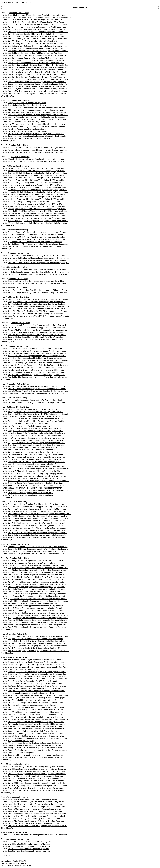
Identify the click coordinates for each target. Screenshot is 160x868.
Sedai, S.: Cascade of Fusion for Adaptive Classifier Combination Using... (37, 485)
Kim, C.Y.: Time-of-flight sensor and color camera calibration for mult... (36, 582)
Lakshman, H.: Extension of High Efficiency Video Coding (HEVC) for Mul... (37, 190)
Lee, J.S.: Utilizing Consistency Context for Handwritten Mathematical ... (37, 790)
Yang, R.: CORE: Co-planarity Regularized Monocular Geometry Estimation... (38, 622)
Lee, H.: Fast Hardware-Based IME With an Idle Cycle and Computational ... (38, 51)
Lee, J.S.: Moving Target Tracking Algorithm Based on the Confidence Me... (38, 391)
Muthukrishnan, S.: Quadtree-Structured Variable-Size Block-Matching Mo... (39, 272)
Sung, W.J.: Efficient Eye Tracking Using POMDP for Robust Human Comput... (39, 316)
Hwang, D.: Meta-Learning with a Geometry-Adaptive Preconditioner (36, 804)
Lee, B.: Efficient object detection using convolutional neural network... (36, 459)
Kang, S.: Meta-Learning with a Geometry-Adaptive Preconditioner (35, 809)
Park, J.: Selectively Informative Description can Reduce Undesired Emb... (37, 823)
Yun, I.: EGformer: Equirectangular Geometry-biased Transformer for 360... (38, 94)
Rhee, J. (4, 288)
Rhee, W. (4, 797)
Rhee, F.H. (5, 166)
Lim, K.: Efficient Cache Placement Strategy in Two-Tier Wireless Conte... (37, 335)
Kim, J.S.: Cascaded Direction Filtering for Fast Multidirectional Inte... (35, 34)
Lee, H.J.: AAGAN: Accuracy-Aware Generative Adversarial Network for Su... (38, 55)
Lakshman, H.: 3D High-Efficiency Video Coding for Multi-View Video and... (38, 187)
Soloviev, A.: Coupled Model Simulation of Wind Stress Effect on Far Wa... (37, 554)
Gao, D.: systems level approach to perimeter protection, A (32, 424)
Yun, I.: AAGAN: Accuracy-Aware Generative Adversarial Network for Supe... (38, 91)
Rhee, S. (4, 502)
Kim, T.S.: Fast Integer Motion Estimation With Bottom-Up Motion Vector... (38, 39)
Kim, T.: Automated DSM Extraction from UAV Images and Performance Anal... (39, 514)
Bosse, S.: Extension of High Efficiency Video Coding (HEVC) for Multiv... (37, 175)
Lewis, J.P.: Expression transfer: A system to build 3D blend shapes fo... (36, 714)
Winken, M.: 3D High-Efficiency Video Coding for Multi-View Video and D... (38, 221)
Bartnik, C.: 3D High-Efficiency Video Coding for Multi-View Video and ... (37, 168)
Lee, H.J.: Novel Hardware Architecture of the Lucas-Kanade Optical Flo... (37, 77)
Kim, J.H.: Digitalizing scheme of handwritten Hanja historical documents (37, 774)
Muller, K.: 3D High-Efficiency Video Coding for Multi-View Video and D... (37, 202)
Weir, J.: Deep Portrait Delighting (21, 741)
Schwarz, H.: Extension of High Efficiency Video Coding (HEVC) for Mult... (37, 209)
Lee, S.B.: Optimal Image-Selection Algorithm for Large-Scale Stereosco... (37, 528)
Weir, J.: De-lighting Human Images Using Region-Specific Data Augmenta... (38, 738)
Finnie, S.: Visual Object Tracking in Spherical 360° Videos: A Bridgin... (36, 688)
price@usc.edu (11, 863)
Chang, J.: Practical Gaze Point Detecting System (27, 103)
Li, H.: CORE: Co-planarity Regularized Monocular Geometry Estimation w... (38, 594)
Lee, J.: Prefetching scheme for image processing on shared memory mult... (38, 835)
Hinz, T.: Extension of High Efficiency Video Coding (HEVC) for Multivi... (36, 185)
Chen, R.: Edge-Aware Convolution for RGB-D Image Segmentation (35, 681)
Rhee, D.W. (5, 100)
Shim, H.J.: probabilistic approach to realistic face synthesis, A (33, 731)
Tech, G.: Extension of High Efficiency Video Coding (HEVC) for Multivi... (37, 213)
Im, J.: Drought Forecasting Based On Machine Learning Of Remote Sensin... (38, 290)
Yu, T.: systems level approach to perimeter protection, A (31, 495)
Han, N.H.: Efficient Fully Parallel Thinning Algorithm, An (30, 426)
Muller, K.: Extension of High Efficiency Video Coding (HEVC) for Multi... (36, 204)
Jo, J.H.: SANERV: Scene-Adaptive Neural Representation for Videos (35, 242)
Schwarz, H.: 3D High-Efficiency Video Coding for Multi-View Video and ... (37, 206)
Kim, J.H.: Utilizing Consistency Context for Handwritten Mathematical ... (37, 781)
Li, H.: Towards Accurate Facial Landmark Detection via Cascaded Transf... (37, 599)
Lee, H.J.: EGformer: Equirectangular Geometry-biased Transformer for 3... (38, 65)
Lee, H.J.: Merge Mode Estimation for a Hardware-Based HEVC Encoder (37, 74)
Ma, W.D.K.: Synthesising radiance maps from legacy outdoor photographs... (39, 719)
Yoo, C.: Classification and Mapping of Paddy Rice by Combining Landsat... (38, 377)
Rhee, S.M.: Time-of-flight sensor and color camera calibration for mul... (37, 729)
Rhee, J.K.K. (6, 323)
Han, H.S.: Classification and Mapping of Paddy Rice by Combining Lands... (38, 353)
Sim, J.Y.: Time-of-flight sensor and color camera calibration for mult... (36, 613)
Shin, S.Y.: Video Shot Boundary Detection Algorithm (29, 851)
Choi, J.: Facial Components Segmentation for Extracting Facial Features (37, 400)
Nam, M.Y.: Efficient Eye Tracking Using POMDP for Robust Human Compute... (39, 306)
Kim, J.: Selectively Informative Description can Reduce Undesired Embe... (38, 814)
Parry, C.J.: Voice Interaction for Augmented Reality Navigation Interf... (36, 722)
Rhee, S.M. (5, 558)
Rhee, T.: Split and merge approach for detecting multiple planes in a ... (36, 606)
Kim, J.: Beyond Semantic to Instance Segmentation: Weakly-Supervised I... (38, 32)
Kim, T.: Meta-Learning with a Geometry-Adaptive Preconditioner (34, 818)
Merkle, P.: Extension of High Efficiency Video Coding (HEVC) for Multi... (37, 199)
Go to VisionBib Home (10, 2)
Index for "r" (6, 855)
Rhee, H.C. (5, 253)
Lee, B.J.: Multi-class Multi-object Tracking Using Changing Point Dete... (37, 462)
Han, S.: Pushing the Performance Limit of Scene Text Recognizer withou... (38, 577)
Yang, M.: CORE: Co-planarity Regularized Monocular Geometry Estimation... (39, 620)
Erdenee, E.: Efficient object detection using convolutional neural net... (36, 419)
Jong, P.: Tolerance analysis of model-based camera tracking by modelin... (37, 148)
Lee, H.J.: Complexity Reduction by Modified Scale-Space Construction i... (37, 60)
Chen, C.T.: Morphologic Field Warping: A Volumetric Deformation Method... (39, 636)
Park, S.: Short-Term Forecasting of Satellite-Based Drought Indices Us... (37, 375)
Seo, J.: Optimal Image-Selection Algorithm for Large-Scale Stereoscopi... (37, 535)
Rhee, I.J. (5, 279)
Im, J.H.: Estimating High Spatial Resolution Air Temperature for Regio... (37, 363)
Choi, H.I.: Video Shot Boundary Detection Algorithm (29, 844)
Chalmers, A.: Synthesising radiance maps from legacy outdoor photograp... (38, 679)
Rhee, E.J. (5, 145)
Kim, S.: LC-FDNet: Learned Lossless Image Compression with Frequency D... (38, 263)
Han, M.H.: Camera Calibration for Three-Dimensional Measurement (35, 639)
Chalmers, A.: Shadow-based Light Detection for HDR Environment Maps (37, 676)
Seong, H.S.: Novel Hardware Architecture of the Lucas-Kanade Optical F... (38, 84)
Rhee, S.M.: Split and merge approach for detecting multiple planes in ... (37, 726)
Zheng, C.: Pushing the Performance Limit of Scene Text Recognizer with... (38, 625)
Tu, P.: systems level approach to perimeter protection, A (31, 493)
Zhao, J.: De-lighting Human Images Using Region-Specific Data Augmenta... (38, 750)
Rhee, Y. (4, 832)
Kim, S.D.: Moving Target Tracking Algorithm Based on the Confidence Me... (38, 386)
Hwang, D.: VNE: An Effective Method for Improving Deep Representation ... (38, 807)
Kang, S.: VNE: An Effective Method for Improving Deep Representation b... (38, 811)
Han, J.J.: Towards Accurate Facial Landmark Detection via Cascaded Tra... (37, 572)
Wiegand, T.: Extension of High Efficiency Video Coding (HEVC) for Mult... (37, 218)
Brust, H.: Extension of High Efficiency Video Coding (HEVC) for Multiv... (36, 180)
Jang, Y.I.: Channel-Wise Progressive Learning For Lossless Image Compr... (37, 239)
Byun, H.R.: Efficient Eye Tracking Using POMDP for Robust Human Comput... (39, 299)
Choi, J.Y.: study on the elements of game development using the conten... (38, 107)
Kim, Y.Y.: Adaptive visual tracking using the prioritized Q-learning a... (35, 452)
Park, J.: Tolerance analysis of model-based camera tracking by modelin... (37, 150)
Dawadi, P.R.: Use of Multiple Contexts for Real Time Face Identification (37, 416)
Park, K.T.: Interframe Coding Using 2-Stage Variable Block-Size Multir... (36, 648)
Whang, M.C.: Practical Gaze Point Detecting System (29, 138)
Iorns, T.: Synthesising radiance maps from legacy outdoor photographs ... (37, 698)
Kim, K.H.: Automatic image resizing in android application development (37, 112)
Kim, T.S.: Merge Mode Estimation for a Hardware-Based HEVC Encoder (37, 44)
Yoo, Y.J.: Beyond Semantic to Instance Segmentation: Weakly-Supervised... (38, 89)
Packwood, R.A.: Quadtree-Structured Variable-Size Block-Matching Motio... (38, 274)
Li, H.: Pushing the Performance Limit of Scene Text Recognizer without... (37, 596)
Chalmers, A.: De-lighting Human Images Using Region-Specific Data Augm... (38, 667)
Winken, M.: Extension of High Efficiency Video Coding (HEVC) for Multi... (37, 223)
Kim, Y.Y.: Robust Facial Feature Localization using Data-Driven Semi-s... (36, 304)
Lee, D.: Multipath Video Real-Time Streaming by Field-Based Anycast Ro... (38, 332)
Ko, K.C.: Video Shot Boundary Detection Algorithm (28, 849)
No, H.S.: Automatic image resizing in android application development (36, 126)
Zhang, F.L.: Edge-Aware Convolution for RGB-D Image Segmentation (35, 745)
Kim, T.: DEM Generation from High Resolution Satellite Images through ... (38, 516)
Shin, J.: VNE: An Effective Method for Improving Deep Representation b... (38, 826)
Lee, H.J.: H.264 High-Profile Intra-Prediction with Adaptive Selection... (36, 70)
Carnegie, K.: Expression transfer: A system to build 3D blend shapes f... (37, 664)
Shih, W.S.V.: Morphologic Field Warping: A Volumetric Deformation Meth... (38, 651)
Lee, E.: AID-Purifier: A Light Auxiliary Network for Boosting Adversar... (36, 821)
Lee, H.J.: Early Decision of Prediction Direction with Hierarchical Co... (36, 63)
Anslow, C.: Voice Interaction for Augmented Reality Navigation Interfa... (37, 662)
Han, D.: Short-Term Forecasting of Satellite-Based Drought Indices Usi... (37, 351)
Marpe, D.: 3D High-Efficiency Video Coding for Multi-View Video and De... (38, 192)
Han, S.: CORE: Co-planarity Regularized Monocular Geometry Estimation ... (38, 575)
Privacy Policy (25, 2)
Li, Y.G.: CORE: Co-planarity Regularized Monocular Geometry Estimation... (38, 601)
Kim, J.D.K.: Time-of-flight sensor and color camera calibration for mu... (36, 589)
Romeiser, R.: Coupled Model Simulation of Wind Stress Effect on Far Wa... (38, 551)
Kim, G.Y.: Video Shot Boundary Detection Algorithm (29, 846)
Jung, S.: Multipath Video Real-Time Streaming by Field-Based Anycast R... (38, 325)
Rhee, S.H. (5, 544)
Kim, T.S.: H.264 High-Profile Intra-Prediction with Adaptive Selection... (36, 41)
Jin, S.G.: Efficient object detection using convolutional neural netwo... (36, 438)
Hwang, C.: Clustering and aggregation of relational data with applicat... (37, 161)
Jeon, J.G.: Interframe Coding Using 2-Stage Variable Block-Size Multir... (36, 641)
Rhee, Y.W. (5, 839)
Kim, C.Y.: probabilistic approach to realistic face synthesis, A (32, 700)
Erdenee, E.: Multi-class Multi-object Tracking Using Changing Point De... (37, 421)
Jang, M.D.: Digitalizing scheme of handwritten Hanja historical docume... (37, 771)
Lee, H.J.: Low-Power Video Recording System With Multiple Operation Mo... (39, 72)
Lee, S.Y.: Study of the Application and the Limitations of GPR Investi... (36, 368)
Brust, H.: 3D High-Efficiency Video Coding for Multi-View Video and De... (37, 178)
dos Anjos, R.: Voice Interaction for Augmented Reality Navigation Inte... (37, 686)
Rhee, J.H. (5, 297)
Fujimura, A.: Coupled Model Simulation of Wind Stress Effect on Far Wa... (38, 547)
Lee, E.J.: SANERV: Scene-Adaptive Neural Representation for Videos (35, 246)
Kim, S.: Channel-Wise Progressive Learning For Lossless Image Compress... (38, 244)
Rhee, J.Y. (5, 346)
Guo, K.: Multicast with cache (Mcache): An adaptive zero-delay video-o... (37, 281)
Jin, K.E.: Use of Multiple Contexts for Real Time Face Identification (35, 435)
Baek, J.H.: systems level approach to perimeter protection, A (32, 409)
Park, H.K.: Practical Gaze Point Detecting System (27, 129)
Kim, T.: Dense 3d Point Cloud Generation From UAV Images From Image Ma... (39, 518)
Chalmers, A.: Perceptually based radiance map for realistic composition (37, 674)
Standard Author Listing (19, 13)
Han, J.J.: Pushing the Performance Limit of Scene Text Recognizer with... (37, 570)
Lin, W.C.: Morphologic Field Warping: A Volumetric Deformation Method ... (38, 646)
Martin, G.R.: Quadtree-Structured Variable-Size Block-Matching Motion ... (38, 269)
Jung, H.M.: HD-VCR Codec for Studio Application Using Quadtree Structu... (38, 506)
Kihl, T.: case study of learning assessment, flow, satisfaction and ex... (36, 110)
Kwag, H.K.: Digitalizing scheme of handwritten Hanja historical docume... (37, 788)
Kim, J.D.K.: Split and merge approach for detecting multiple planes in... (37, 587)
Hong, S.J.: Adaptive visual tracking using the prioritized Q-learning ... (36, 428)
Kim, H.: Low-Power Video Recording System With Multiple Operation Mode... (39, 29)
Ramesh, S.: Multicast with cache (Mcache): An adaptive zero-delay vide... (38, 283)
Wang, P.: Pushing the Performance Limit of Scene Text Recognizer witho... (38, 618)
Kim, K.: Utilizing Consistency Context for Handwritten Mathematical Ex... (37, 783)
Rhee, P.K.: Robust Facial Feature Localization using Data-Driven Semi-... (37, 314)
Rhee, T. (4, 657)
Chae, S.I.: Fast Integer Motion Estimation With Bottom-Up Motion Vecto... (38, 15)
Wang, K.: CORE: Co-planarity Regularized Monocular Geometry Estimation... (39, 615)
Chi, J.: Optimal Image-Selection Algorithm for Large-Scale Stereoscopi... (37, 504)
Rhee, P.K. (5, 407)
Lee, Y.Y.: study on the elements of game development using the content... (38, 119)
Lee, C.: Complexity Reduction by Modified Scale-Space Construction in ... (37, 46)
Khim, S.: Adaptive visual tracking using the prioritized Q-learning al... (36, 445)
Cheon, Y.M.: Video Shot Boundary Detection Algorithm (30, 842)
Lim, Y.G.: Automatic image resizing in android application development (37, 124)
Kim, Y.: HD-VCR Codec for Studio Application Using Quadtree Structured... (38, 526)
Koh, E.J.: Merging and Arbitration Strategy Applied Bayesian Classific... (36, 457)
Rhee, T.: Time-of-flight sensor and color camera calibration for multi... (36, 608)
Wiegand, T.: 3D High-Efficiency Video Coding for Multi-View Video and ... (37, 216)
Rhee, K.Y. (5, 384)
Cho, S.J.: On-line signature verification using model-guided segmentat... (37, 766)
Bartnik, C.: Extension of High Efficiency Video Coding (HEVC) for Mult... (37, 171)
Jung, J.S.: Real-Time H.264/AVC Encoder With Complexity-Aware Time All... (38, 24)
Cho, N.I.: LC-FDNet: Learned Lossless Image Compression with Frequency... (38, 258)
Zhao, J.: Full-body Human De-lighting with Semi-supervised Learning (36, 755)
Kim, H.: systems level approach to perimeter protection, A (31, 450)
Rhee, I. (4, 267)
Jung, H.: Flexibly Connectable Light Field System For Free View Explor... (37, 22)
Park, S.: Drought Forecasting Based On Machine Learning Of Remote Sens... (38, 292)
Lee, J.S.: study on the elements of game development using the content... (38, 115)
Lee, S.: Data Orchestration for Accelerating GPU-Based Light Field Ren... (37, 82)
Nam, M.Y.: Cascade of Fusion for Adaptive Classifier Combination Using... (37, 466)
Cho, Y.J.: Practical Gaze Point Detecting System (27, 105)
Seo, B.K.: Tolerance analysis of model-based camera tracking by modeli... (37, 152)
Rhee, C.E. (5, 13)
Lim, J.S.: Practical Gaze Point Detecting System (27, 122)
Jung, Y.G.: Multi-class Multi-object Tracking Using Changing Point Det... (37, 443)
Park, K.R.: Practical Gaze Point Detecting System (27, 131)
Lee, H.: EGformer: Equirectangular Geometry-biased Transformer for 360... (38, 48)
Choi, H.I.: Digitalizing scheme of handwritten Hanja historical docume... (37, 769)
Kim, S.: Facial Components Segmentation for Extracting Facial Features (36, 402)
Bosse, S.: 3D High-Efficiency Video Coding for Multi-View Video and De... (37, 173)
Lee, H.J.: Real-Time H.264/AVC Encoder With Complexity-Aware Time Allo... (39, 79)
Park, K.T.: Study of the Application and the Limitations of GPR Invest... (36, 370)
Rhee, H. (4, 230)
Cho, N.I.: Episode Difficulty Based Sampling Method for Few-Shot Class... (37, 256)
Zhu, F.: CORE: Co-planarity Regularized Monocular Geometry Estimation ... (38, 627)
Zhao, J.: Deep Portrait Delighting (21, 753)
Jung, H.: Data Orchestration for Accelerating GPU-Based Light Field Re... (37, 20)
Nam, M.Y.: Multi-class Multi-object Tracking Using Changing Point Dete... (37, 474)
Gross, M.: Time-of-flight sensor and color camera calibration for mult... (37, 565)
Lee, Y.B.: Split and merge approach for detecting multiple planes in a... (36, 591)
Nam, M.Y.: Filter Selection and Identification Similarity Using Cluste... (36, 471)
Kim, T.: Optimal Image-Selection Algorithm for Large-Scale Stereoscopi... (37, 523)
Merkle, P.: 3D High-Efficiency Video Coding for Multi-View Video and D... (37, 197)
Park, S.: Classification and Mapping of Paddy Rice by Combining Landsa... (37, 372)
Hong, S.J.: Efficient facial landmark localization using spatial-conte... (35, 431)
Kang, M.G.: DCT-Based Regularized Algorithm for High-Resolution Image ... (38, 549)
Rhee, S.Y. (5, 634)
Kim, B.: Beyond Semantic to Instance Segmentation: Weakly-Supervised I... (38, 27)
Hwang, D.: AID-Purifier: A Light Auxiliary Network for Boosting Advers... (37, 802)
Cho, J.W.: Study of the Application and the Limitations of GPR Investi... (36, 348)
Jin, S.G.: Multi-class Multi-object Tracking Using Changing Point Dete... (36, 440)
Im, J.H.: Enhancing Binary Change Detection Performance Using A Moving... (39, 360)
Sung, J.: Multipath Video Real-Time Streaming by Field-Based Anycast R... (38, 339)
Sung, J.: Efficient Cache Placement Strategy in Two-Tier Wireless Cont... (37, 337)
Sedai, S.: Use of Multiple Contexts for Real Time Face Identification (35, 488)
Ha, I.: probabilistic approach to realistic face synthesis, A (31, 693)
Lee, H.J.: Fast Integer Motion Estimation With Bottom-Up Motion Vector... (38, 67)
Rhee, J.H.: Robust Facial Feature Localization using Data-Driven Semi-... (37, 483)
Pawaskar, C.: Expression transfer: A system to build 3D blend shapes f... (37, 724)
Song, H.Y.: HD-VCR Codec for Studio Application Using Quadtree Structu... (38, 537)
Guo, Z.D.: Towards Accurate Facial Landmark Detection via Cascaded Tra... (38, 568)
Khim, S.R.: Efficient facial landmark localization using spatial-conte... (35, 447)
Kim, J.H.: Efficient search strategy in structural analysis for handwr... (35, 776)
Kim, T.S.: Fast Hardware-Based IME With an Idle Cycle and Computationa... (38, 36)
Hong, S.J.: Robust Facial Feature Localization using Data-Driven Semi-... (37, 302)
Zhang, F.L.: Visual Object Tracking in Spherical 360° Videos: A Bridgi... (36, 748)
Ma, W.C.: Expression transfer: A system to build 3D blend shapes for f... (37, 717)
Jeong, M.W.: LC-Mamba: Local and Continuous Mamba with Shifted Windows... (40, 17)
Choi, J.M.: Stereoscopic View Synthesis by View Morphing (31, 563)
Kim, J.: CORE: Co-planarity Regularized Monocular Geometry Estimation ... (38, 584)
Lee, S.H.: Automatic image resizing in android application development (37, 117)
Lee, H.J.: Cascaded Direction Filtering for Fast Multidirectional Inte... (36, 58)
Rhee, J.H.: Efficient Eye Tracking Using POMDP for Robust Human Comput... (38, 481)
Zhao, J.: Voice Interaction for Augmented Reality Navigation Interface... (37, 757)
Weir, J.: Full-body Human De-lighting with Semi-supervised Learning (35, 743)
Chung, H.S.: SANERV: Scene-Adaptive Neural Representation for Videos (37, 237)
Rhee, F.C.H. (6, 157)
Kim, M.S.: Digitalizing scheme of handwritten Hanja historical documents (37, 785)
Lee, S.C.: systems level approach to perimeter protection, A (32, 464)
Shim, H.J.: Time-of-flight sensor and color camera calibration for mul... (36, 610)
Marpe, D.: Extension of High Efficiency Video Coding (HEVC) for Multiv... (37, 194)
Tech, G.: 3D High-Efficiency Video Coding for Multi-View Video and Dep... (38, 211)
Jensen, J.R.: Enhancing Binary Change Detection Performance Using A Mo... (38, 365)
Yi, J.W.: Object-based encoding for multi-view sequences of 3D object (36, 393)
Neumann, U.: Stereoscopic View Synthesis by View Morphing (33, 603)
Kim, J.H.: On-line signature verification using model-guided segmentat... (37, 778)
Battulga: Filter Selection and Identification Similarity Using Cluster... (35, 412)
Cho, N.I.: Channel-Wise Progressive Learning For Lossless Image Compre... (38, 232)
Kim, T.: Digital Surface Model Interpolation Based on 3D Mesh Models (36, 521)
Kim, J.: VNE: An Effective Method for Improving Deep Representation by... (38, 816)
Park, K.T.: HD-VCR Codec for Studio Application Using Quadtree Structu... (37, 533)
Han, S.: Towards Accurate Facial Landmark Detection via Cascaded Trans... (38, 580)
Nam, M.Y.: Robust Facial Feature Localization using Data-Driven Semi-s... (37, 309)
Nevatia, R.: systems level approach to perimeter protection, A (33, 478)
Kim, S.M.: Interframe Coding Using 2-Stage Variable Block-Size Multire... (37, 643)
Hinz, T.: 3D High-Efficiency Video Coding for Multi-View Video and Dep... (37, 182)
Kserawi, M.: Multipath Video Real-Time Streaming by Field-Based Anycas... (38, 330)
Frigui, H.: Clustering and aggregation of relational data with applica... (36, 159)
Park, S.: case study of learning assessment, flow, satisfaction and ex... (36, 134)
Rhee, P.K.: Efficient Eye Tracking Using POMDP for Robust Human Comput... (38, 311)
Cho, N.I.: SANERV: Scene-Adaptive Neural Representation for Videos (36, 234)
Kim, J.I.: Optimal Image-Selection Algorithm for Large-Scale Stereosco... (37, 509)
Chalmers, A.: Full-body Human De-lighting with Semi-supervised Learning (38, 672)
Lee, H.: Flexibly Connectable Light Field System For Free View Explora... (37, 53)
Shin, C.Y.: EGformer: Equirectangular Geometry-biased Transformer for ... (37, 86)
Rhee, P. (4, 398)
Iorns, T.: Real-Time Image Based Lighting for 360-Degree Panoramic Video (38, 695)
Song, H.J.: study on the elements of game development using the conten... (38, 136)
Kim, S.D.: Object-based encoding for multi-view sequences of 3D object (37, 389)
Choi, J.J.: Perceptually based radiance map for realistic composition (35, 684)
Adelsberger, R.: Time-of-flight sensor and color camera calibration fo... (36, 560)
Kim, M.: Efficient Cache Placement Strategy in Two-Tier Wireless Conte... (37, 327)
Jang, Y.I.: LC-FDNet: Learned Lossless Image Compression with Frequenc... (38, 260)
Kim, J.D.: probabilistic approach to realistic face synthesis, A (32, 705)
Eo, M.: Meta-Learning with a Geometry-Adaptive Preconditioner (34, 799)
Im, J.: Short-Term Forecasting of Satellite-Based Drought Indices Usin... (36, 358)
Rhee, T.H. (5, 764)
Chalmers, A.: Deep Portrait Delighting (23, 669)
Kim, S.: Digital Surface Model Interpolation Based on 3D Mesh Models (36, 511)
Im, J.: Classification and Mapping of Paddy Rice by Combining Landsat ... (37, 356)
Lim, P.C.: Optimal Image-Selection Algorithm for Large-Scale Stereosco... (37, 530)
